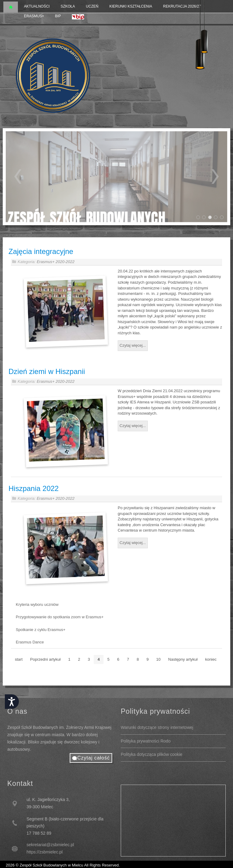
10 (158, 659)
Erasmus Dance (30, 642)
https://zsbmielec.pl (44, 852)
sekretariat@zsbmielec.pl (50, 845)
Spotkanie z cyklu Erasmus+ (41, 629)
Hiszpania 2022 (34, 488)
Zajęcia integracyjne (41, 251)
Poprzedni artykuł (45, 659)
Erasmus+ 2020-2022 (56, 262)
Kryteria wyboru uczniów (37, 604)
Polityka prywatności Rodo (146, 741)
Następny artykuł (183, 659)
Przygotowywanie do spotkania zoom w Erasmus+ (60, 617)
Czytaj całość (94, 758)
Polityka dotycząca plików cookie (152, 754)
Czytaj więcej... (133, 345)
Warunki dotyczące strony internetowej (157, 727)
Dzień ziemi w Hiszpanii (47, 371)
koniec (211, 659)
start (19, 659)
